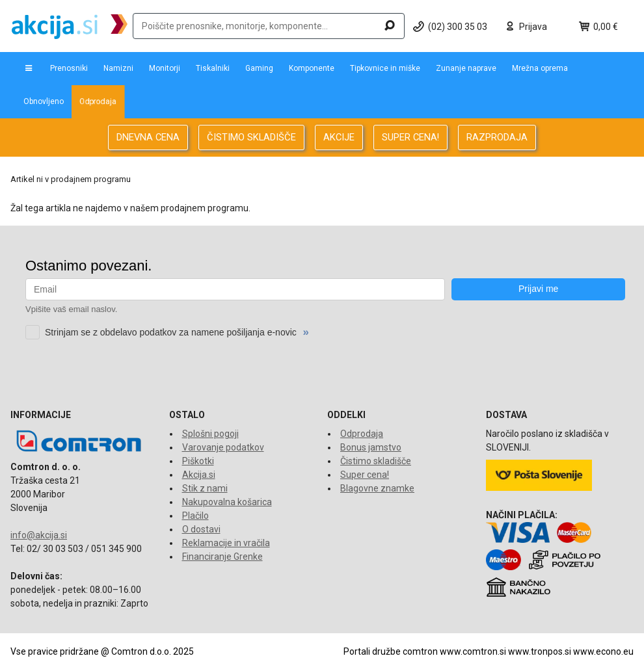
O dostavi (201, 529)
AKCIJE (339, 137)
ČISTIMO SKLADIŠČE (251, 137)
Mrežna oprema (540, 68)
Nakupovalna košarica (227, 502)
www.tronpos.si (540, 651)
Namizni (118, 68)
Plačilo (195, 516)
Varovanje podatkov (223, 447)
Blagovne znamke (377, 488)
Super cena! (365, 475)
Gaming (259, 68)
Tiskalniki (213, 68)
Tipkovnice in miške (385, 68)
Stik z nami (205, 488)
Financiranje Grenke (222, 557)
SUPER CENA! (410, 137)
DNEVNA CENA (148, 137)
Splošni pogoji (210, 434)
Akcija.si (199, 475)
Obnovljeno (44, 101)
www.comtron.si (473, 651)
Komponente (312, 68)
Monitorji (165, 68)
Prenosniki (69, 68)
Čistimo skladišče (376, 461)
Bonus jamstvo (371, 447)
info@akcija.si (39, 535)
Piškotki (198, 461)
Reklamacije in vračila (226, 543)
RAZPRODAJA (497, 137)
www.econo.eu (603, 651)
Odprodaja (98, 101)
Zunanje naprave (466, 68)
